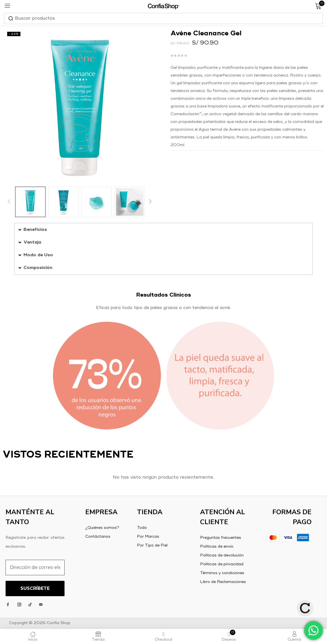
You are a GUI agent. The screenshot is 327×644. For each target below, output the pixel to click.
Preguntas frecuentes (221, 538)
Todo (142, 528)
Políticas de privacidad (222, 564)
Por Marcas (148, 537)
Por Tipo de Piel (152, 545)
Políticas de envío (217, 547)
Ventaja (32, 242)
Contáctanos (98, 537)
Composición (38, 268)
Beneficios (35, 230)
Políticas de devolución (222, 555)
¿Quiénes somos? (102, 528)
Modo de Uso (38, 255)
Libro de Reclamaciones (223, 582)
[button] (164, 230)
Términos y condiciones (222, 573)
